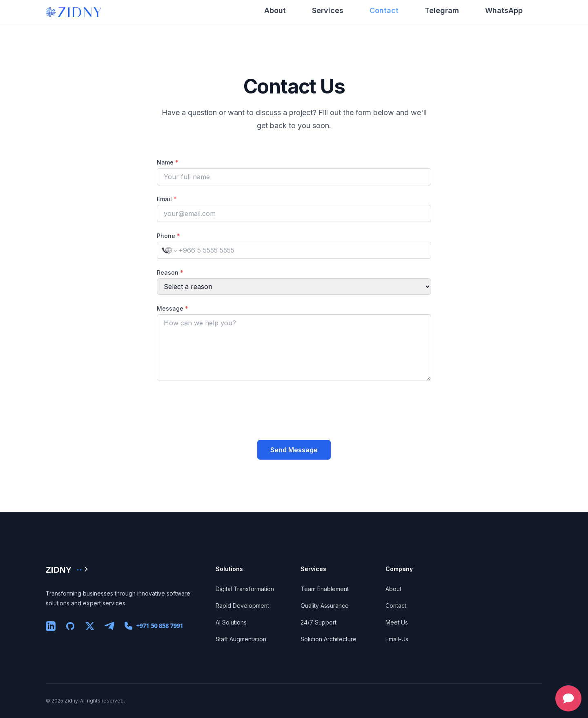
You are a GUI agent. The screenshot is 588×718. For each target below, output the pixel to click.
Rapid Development (242, 606)
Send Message (294, 450)
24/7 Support (318, 622)
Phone (168, 236)
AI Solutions (231, 622)
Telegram (442, 10)
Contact (384, 10)
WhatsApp (504, 10)
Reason (170, 272)
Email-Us (397, 639)
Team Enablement (325, 589)
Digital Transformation (245, 589)
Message (173, 308)
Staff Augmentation (241, 639)
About (275, 10)
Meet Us (397, 622)
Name (168, 162)
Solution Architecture (329, 639)
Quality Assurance (325, 606)
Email (167, 199)
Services (328, 10)
